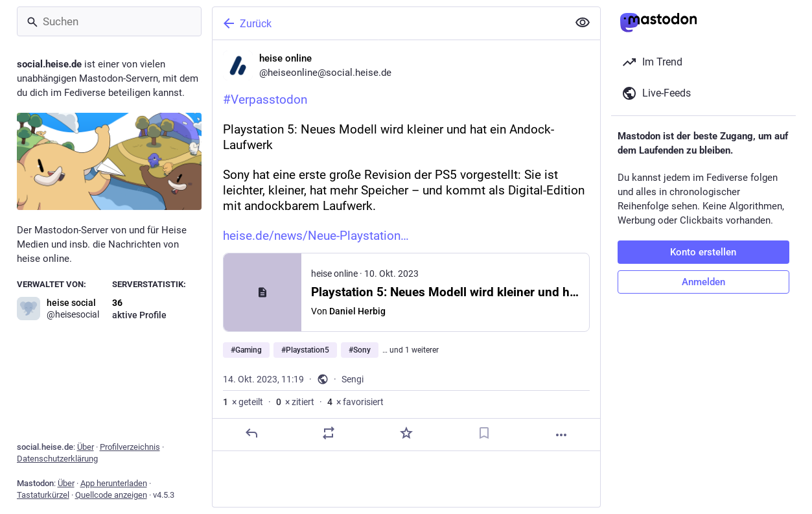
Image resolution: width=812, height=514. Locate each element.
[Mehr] (561, 435)
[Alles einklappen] (583, 23)
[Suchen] (109, 21)
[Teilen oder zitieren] (329, 433)
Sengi (353, 379)
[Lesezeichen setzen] (483, 433)
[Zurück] (389, 23)
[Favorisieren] (406, 433)
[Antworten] (251, 433)
